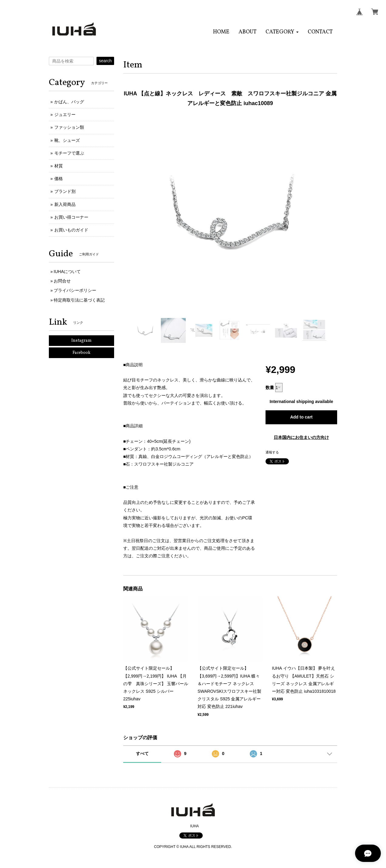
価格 (59, 179)
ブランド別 (65, 191)
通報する (272, 452)
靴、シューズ (67, 140)
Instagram (81, 341)
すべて (142, 754)
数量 (270, 388)
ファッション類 (69, 127)
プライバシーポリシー (75, 290)
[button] (282, 32)
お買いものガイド (71, 230)
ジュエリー (65, 114)
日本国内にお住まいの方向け (301, 437)
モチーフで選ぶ (69, 153)
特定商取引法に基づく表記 (79, 300)
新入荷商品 (65, 204)
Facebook (81, 353)
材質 (59, 166)
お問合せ (62, 281)
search (105, 61)
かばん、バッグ (69, 102)
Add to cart (301, 417)
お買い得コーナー (71, 217)
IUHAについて (67, 272)
